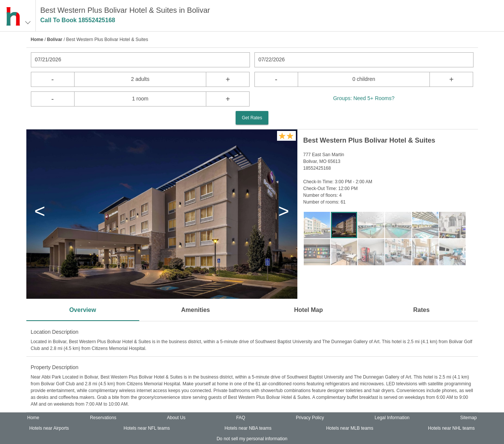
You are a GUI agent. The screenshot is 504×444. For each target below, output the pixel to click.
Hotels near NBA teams (248, 428)
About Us (176, 418)
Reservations (103, 418)
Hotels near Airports (49, 428)
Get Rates (252, 118)
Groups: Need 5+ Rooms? (364, 98)
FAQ (241, 418)
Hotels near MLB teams (349, 428)
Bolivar (55, 40)
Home (37, 40)
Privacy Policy (310, 418)
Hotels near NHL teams (451, 428)
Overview (83, 310)
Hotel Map (308, 310)
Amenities (195, 310)
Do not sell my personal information (252, 439)
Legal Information (392, 418)
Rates (422, 310)
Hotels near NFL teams (147, 428)
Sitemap (469, 418)
